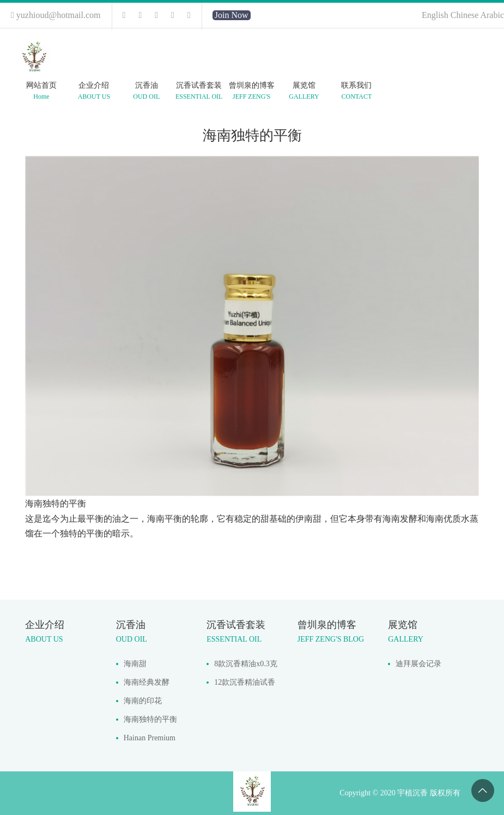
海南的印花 (143, 701)
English (436, 15)
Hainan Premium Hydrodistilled (150, 741)
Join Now (232, 15)
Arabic (492, 15)
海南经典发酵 (147, 682)
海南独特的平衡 (150, 719)
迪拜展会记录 (418, 664)
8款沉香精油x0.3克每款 (246, 666)
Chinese (466, 15)
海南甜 (135, 664)
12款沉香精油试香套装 (245, 685)
